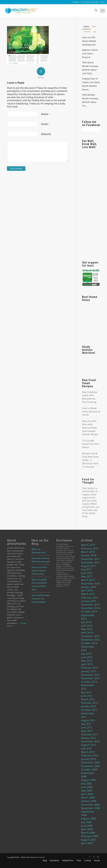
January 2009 (89, 801)
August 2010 (88, 745)
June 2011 (87, 727)
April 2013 (87, 664)
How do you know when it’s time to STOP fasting (39, 571)
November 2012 (90, 678)
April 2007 (87, 843)
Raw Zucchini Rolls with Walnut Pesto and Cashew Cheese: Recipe (90, 428)
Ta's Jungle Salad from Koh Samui (91, 444)
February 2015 (90, 598)
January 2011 (89, 738)
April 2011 (87, 731)
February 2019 (90, 548)
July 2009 (86, 784)
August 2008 (88, 819)
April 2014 (87, 633)
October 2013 (89, 643)
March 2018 (88, 552)
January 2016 (89, 587)
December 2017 (90, 559)
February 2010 (90, 755)
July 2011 (86, 724)
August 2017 (88, 566)
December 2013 (90, 636)
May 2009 (87, 791)
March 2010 (88, 752)
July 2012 (86, 692)
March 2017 (88, 580)
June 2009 (87, 787)
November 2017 (90, 562)
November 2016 (90, 583)
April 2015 (87, 590)
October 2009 (89, 769)
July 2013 (86, 654)
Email (45, 124)
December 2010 (90, 741)
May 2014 (87, 629)
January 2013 (89, 671)
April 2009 (87, 794)
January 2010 (89, 759)
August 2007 (88, 840)
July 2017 (86, 569)
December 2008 (90, 805)
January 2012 (89, 706)
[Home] (20, 11)
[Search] (95, 11)
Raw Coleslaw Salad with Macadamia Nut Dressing (90, 397)
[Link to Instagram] (94, 857)
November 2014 (90, 608)
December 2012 (90, 675)
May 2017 (87, 576)
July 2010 (86, 748)
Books (103, 2)
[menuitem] (75, 2)
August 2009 (88, 780)
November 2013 (90, 640)
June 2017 (87, 573)
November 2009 (90, 766)
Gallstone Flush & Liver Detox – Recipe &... (90, 54)
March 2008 (88, 833)
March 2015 (88, 594)
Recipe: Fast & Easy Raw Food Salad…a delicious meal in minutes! (90, 460)
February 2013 (90, 668)
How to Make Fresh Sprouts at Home (91, 411)
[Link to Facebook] (90, 857)
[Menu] (101, 11)
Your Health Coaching (89, 2)
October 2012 (89, 682)
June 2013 (87, 657)
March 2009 (88, 798)
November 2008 (90, 808)
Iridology (75, 2)
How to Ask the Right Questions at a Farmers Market (41, 599)
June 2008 (87, 826)
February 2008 (90, 836)
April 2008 (87, 829)
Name (45, 114)
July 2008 (86, 822)
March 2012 (88, 699)
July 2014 (86, 622)
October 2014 (89, 612)
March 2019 (88, 545)
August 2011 (88, 720)
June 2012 (87, 696)
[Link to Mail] (98, 857)
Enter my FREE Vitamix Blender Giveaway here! (89, 41)
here (66, 586)
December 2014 (90, 605)
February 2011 (90, 734)
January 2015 (89, 601)
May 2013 (87, 661)
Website (46, 134)
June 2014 (87, 626)
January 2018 (89, 555)
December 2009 (90, 762)
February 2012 (90, 703)
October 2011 (89, 710)
